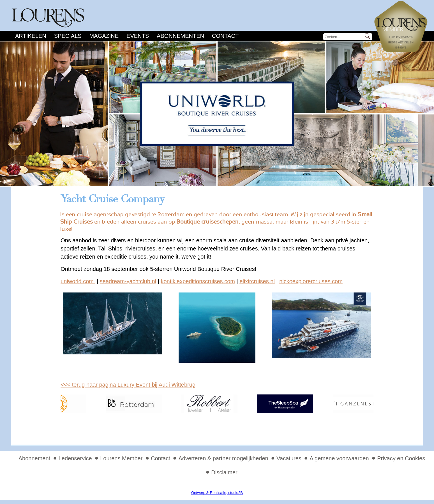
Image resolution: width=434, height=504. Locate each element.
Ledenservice (75, 458)
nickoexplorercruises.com (311, 281)
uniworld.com (78, 281)
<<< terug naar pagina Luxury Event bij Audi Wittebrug (128, 385)
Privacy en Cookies (401, 458)
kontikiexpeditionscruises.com (198, 281)
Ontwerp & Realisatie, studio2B (217, 493)
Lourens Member (121, 458)
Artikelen (31, 36)
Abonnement (34, 458)
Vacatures (289, 458)
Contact (225, 36)
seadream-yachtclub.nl (128, 281)
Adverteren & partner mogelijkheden (223, 458)
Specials (68, 36)
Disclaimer (224, 472)
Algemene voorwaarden (339, 458)
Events (138, 36)
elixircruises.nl (257, 281)
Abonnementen (180, 36)
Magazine (104, 36)
